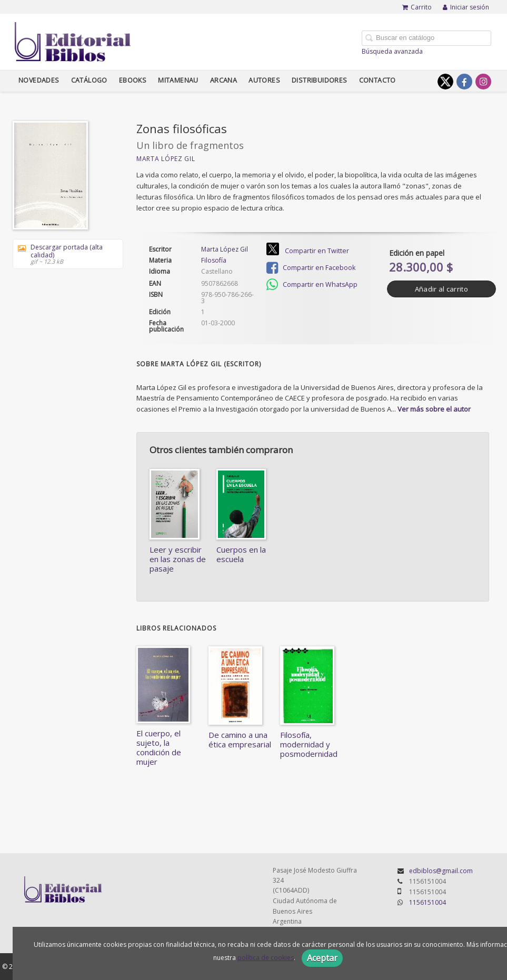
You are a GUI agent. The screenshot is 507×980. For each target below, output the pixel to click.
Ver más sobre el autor (434, 409)
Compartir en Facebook (311, 268)
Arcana (223, 80)
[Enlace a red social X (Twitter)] (445, 82)
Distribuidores (320, 80)
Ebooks (133, 80)
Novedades (39, 80)
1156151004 (428, 902)
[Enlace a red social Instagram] (483, 82)
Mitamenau (178, 80)
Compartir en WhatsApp (312, 285)
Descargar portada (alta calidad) (64, 254)
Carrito (417, 7)
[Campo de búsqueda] (426, 38)
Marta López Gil (166, 159)
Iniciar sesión (466, 7)
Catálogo (89, 80)
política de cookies (266, 958)
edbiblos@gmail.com (441, 871)
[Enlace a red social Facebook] (464, 82)
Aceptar (322, 958)
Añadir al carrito (441, 289)
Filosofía (214, 260)
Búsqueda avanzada (392, 51)
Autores (264, 80)
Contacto (377, 80)
